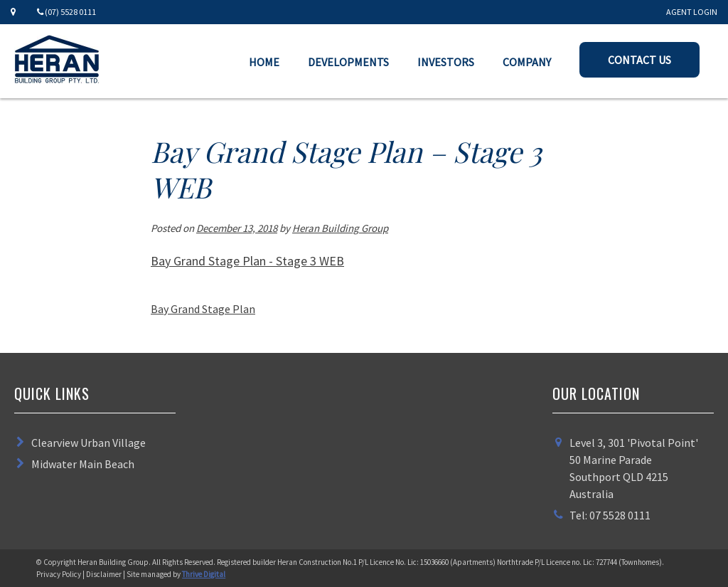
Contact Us (639, 60)
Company (527, 62)
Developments (348, 62)
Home (264, 62)
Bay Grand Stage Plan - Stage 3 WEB (247, 261)
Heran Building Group (340, 228)
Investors (446, 62)
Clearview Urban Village (89, 443)
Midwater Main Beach (83, 464)
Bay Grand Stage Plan (203, 309)
